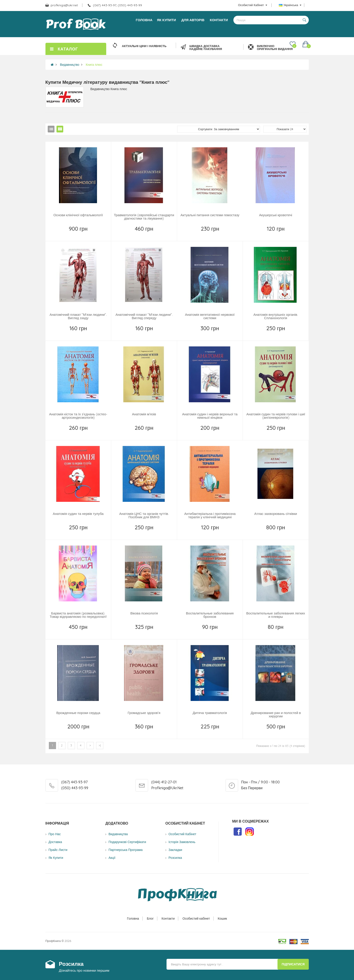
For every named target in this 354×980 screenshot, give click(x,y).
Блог (150, 919)
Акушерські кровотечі (276, 215)
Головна (133, 919)
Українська (290, 5)
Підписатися (293, 964)
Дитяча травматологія (210, 713)
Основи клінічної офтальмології (78, 215)
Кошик (222, 919)
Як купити (56, 858)
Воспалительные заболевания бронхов (210, 615)
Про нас (55, 834)
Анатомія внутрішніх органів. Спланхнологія (276, 316)
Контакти (168, 919)
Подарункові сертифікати (127, 842)
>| (100, 745)
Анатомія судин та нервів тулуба (78, 514)
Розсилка (175, 858)
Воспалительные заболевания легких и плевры (276, 615)
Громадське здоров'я (144, 713)
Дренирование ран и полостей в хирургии (276, 714)
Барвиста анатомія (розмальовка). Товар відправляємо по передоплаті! (78, 615)
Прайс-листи (58, 850)
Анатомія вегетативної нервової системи (210, 316)
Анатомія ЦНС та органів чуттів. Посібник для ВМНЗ (144, 515)
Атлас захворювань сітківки (276, 514)
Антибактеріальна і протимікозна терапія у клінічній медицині (210, 515)
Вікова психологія (144, 613)
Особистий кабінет (196, 919)
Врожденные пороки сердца (78, 713)
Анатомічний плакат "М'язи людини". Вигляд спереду (144, 316)
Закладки (175, 850)
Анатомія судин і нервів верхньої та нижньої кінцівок (210, 416)
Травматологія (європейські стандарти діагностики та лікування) (144, 217)
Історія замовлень (182, 842)
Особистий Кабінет (182, 834)
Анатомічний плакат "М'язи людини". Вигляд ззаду (78, 316)
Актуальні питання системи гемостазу (210, 215)
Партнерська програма (125, 850)
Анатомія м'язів (144, 414)
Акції (112, 858)
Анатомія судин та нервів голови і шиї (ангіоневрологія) (276, 416)
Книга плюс (94, 65)
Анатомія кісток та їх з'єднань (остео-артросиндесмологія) (78, 416)
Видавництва (118, 834)
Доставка (55, 842)
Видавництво (70, 65)
